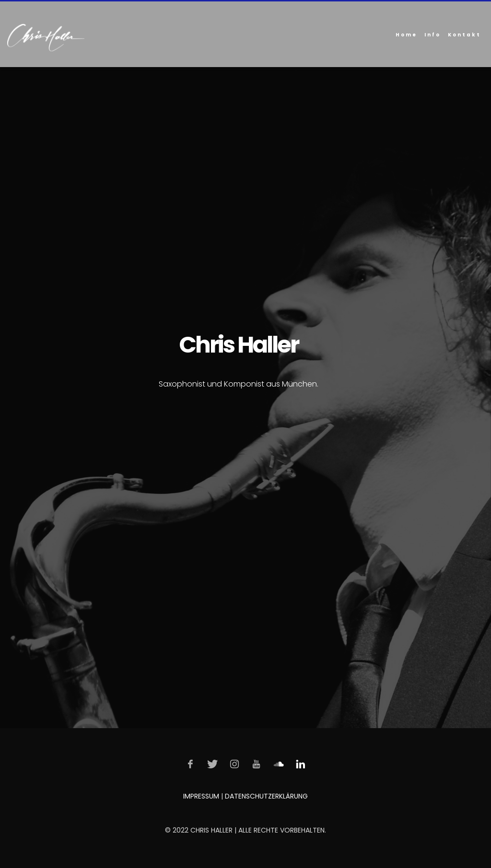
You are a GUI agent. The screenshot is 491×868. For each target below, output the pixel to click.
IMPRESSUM (201, 796)
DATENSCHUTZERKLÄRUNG (266, 796)
